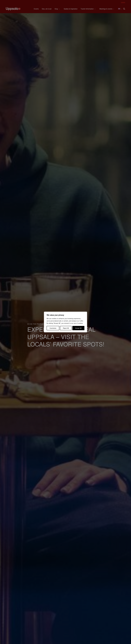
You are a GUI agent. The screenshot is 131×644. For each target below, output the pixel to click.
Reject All (66, 328)
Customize (53, 328)
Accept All (78, 328)
